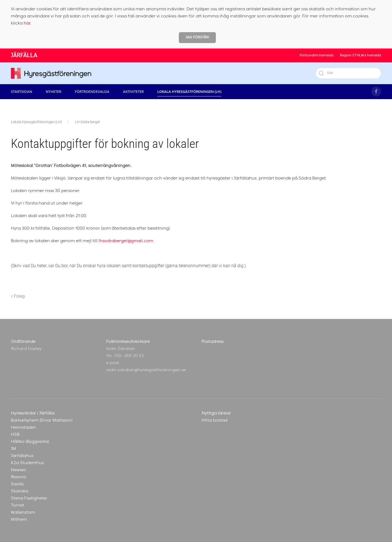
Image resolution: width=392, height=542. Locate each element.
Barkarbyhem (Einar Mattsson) (42, 420)
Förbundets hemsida (317, 55)
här (27, 23)
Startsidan (22, 92)
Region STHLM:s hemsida (361, 55)
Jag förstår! (197, 37)
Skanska (19, 491)
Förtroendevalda (92, 92)
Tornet (18, 505)
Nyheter (53, 92)
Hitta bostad (214, 420)
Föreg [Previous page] (18, 296)
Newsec (19, 470)
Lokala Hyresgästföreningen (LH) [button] (189, 92)
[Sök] (348, 73)
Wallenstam (23, 512)
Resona (18, 477)
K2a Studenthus (27, 463)
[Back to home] (51, 73)
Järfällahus (22, 456)
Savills (17, 484)
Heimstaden (23, 427)
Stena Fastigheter (29, 498)
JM (13, 449)
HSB (15, 434)
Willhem (19, 519)
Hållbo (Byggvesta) (30, 441)
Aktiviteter (133, 92)
